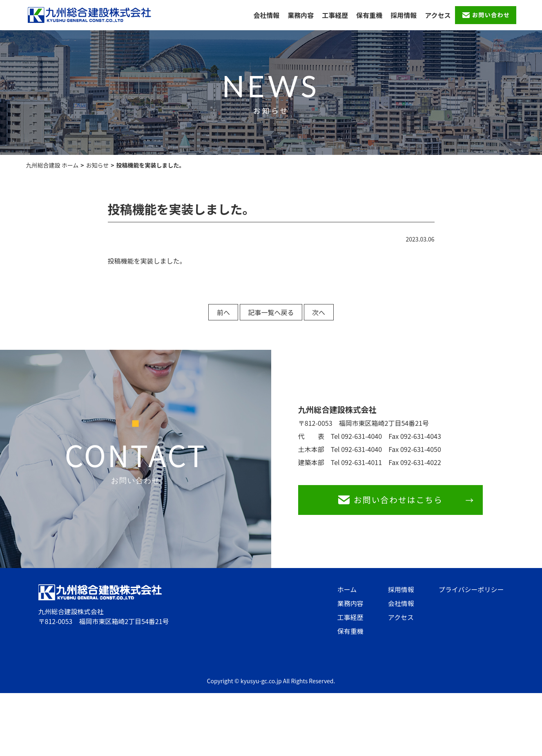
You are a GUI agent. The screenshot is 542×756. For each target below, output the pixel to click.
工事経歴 (335, 15)
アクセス (438, 15)
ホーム (347, 595)
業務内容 (301, 15)
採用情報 (404, 15)
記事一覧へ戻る (271, 312)
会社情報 (266, 15)
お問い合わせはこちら (393, 502)
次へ (327, 312)
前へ (215, 312)
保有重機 (369, 15)
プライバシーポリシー (471, 595)
